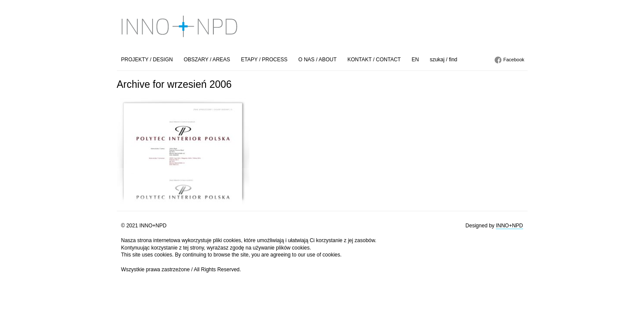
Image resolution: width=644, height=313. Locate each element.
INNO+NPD (509, 226)
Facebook (514, 60)
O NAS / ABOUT (318, 60)
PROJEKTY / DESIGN (147, 60)
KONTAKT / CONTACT (374, 60)
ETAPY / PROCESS (264, 60)
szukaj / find (443, 60)
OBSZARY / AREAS (207, 60)
